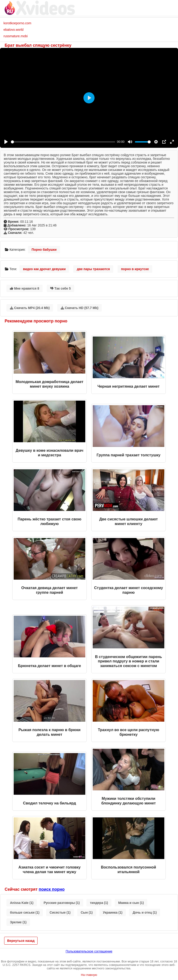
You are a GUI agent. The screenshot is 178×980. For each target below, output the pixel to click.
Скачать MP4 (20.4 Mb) (30, 308)
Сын (87, 912)
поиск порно (52, 889)
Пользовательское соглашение (89, 951)
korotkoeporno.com (17, 23)
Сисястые (60, 912)
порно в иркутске (135, 269)
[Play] (6, 142)
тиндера (99, 903)
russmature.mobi (16, 36)
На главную (89, 975)
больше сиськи (25, 912)
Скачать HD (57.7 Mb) (80, 308)
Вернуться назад (21, 941)
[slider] (63, 142)
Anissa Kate (22, 903)
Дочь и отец (145, 912)
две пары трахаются (93, 269)
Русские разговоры (62, 903)
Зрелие (18, 922)
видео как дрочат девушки (44, 269)
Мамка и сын (131, 903)
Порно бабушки (44, 250)
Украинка (113, 912)
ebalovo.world (13, 30)
